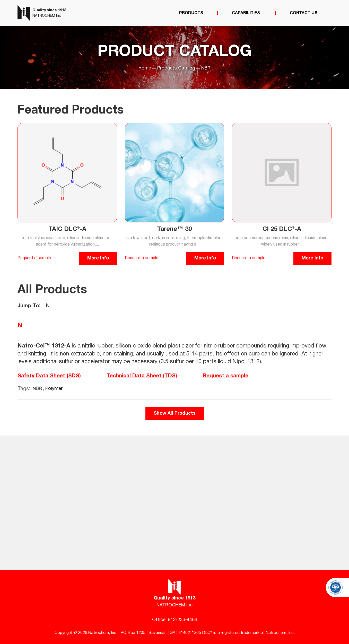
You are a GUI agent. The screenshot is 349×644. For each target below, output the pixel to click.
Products (191, 13)
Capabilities (246, 13)
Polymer (54, 389)
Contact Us (304, 13)
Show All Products (175, 414)
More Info (98, 258)
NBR (38, 389)
